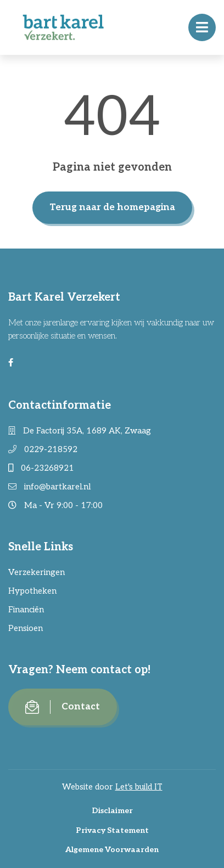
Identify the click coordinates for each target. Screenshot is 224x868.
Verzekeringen (37, 572)
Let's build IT (139, 787)
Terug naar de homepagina (112, 207)
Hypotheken (32, 591)
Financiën (26, 610)
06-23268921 (41, 468)
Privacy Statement (112, 830)
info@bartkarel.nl (49, 487)
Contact (63, 707)
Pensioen (26, 628)
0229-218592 (43, 449)
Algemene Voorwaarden (112, 850)
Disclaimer (112, 811)
